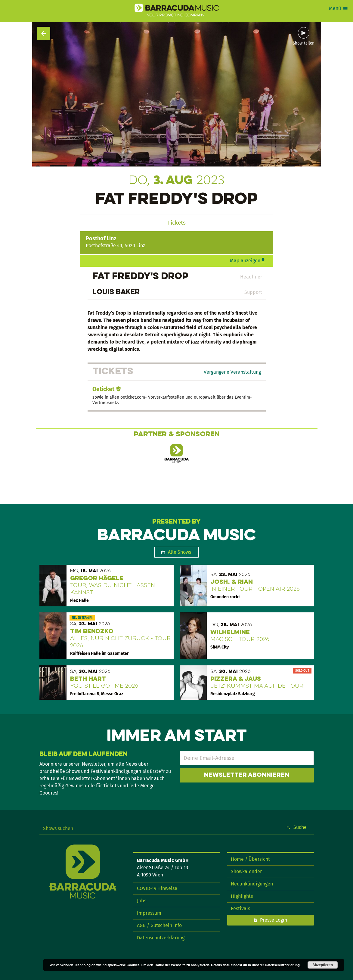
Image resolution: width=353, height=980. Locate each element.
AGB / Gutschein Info (159, 925)
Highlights (242, 896)
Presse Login (274, 920)
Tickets (176, 223)
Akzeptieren (323, 965)
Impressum (149, 913)
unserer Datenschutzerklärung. (276, 965)
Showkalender (246, 871)
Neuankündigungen (252, 884)
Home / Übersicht (250, 859)
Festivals (240, 908)
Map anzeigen (245, 261)
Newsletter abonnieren (247, 775)
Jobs (142, 901)
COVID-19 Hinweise (157, 888)
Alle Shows (180, 552)
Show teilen (304, 43)
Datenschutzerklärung (161, 938)
